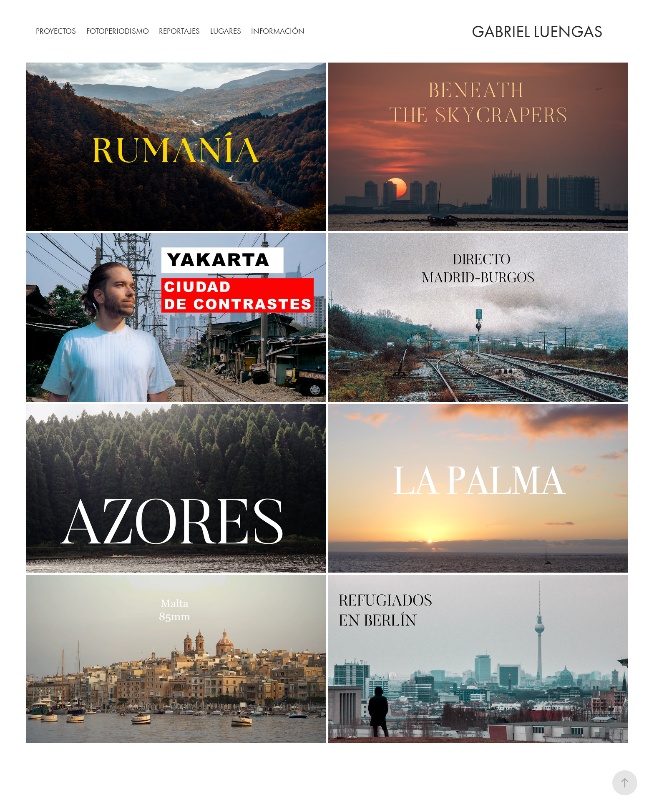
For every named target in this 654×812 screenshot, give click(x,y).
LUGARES (226, 31)
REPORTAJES (179, 31)
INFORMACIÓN (278, 31)
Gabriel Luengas (537, 31)
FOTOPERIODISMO (118, 31)
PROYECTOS (56, 31)
